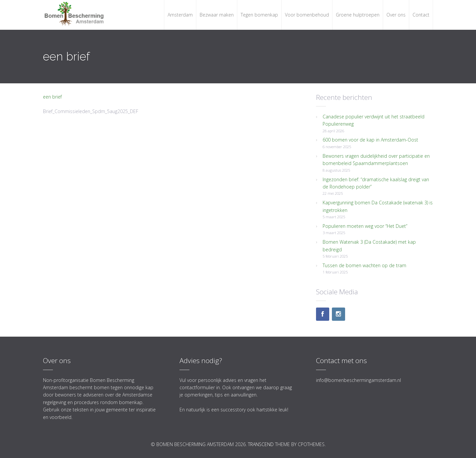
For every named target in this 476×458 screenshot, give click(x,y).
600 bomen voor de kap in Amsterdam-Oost (370, 140)
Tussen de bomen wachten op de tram (364, 265)
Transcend (261, 444)
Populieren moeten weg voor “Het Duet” (365, 226)
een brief (52, 97)
